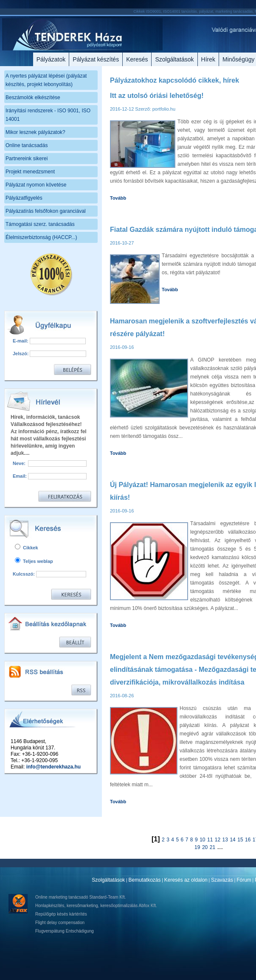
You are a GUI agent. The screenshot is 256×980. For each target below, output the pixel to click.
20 (205, 847)
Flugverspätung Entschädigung (65, 931)
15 (240, 840)
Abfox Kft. (148, 906)
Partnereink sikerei (27, 159)
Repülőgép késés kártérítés (61, 914)
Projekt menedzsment (30, 172)
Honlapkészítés (50, 906)
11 (210, 840)
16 (248, 840)
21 (212, 847)
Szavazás (222, 880)
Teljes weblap (34, 561)
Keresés (137, 59)
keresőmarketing (82, 906)
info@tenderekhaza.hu (53, 767)
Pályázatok (51, 59)
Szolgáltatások (174, 59)
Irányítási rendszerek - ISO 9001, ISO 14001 (48, 115)
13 (225, 840)
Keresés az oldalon (186, 880)
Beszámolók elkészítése (33, 97)
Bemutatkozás (145, 880)
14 (232, 840)
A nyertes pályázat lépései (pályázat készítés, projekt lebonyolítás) (46, 80)
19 (197, 847)
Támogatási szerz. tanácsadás (40, 224)
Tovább (118, 198)
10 (202, 840)
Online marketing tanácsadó (62, 897)
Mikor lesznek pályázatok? (35, 132)
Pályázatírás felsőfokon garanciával (46, 211)
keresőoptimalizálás (119, 906)
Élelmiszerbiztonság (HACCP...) (41, 237)
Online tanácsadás (27, 145)
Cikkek (27, 548)
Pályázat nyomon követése (36, 185)
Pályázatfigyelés (24, 198)
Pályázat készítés (96, 59)
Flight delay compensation (60, 923)
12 (218, 840)
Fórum (244, 880)
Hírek (208, 59)
